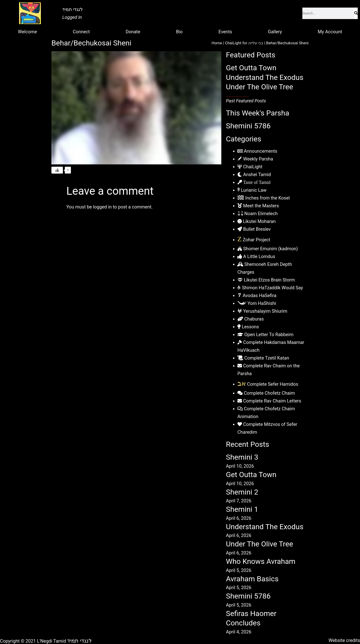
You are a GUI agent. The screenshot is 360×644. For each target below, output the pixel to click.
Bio (179, 32)
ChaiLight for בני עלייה (244, 43)
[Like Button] (57, 170)
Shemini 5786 (248, 126)
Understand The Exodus (265, 77)
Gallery (275, 32)
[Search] (356, 13)
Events (225, 32)
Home (217, 43)
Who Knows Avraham (261, 561)
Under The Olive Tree (260, 87)
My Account (330, 32)
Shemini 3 (242, 457)
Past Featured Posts (246, 101)
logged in (102, 207)
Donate (133, 32)
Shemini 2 (242, 492)
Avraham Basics (252, 579)
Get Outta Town (251, 68)
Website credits (344, 640)
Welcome (27, 32)
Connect (81, 32)
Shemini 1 (242, 509)
